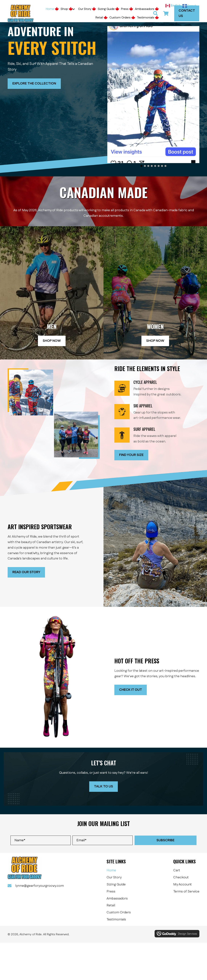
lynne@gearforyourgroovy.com (40, 886)
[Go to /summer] (157, 390)
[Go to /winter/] (157, 413)
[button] (73, 9)
